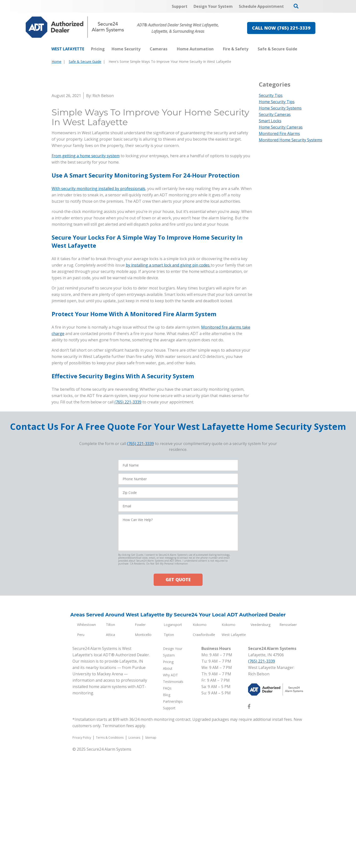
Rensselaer (288, 740)
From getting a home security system (86, 271)
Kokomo (200, 740)
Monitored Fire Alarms (279, 134)
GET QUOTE (178, 695)
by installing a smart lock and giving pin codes (168, 381)
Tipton (169, 750)
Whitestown (86, 740)
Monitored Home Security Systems (291, 140)
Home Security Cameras (281, 127)
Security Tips (271, 95)
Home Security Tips (277, 102)
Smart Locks (270, 121)
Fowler (140, 740)
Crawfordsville (204, 750)
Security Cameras (275, 114)
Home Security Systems (280, 108)
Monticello (143, 750)
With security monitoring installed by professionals (98, 304)
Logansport (173, 740)
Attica (110, 750)
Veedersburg (260, 740)
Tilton (110, 740)
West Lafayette (234, 750)
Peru (81, 750)
